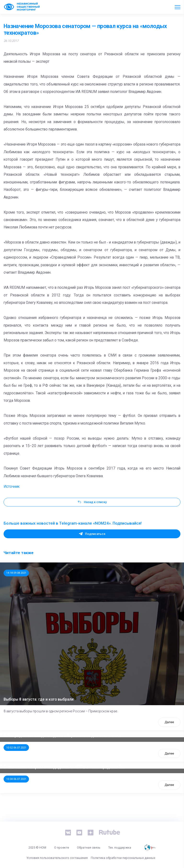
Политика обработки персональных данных (123, 858)
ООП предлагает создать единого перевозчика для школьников (63, 736)
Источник (12, 487)
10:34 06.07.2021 (16, 779)
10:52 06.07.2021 (16, 748)
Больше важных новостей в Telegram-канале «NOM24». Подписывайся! (73, 523)
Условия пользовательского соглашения (57, 858)
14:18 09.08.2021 (16, 573)
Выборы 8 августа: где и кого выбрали (39, 699)
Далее (169, 722)
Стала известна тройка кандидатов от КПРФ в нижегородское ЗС (64, 767)
